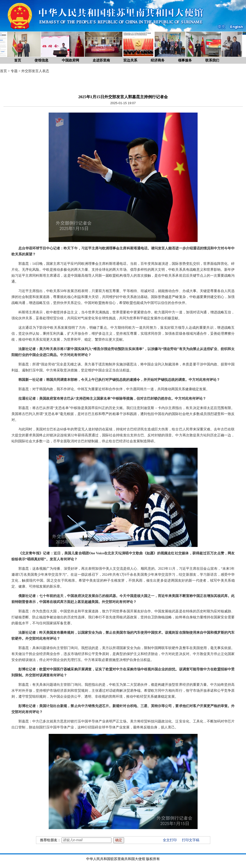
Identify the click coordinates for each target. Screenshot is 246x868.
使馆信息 (41, 60)
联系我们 (212, 60)
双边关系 (130, 60)
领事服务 (185, 60)
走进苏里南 (101, 60)
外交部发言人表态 (35, 71)
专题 (14, 71)
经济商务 (158, 60)
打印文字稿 (191, 840)
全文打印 (170, 840)
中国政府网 (70, 60)
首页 (18, 60)
